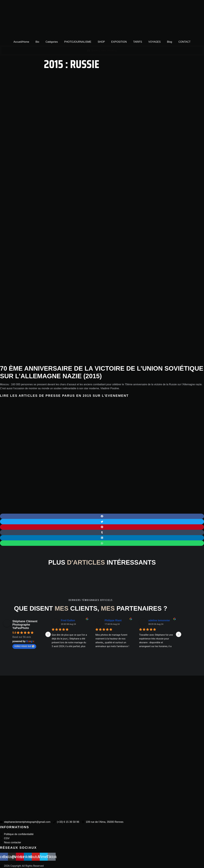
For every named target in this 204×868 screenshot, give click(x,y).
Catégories (52, 42)
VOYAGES (154, 42)
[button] (102, 516)
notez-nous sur (24, 646)
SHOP (101, 42)
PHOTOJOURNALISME (78, 42)
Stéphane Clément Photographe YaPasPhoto (25, 625)
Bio (37, 42)
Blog (169, 42)
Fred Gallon (68, 620)
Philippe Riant (113, 620)
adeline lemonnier (159, 620)
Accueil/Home (21, 42)
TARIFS (138, 42)
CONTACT (184, 42)
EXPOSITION (119, 42)
